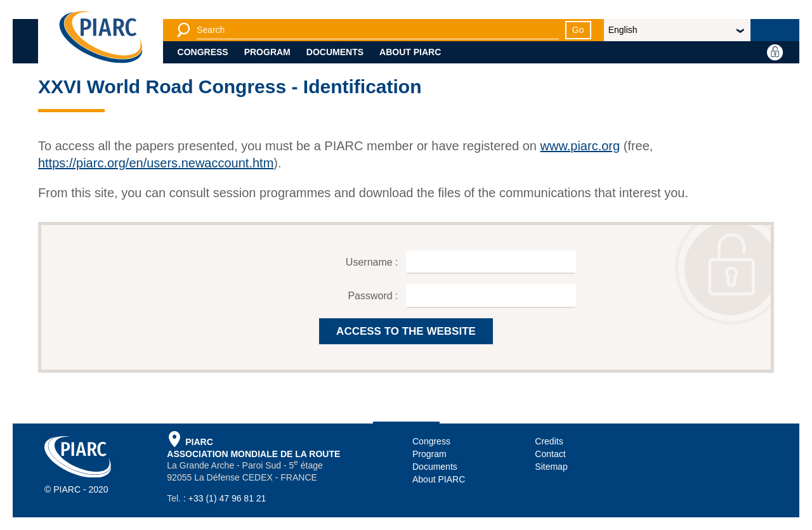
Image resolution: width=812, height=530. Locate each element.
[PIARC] (101, 38)
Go (578, 30)
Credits (549, 441)
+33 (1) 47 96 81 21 (227, 498)
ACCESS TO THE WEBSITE (406, 331)
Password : (374, 296)
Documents (335, 52)
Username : (373, 262)
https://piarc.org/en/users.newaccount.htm (156, 163)
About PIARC (410, 52)
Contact (550, 454)
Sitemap (551, 467)
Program (267, 52)
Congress (203, 52)
